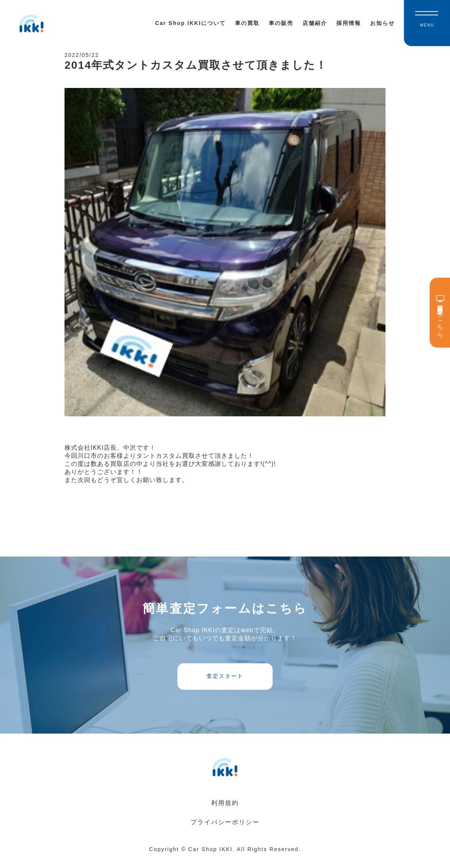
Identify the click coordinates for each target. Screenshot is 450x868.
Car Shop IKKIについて (190, 23)
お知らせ (382, 23)
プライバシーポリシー (225, 832)
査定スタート (225, 683)
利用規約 (225, 813)
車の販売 (281, 23)
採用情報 (349, 23)
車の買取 (247, 23)
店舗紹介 (315, 23)
